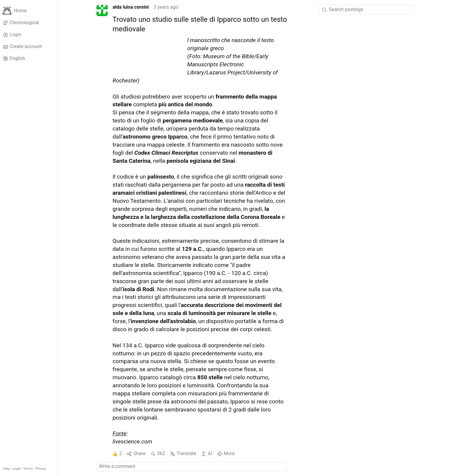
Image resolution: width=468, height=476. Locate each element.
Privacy (41, 469)
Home (14, 11)
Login (12, 35)
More (226, 454)
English (14, 59)
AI (207, 454)
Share (136, 454)
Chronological (21, 23)
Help (6, 469)
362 (158, 454)
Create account (22, 47)
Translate (183, 454)
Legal (17, 469)
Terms (28, 469)
